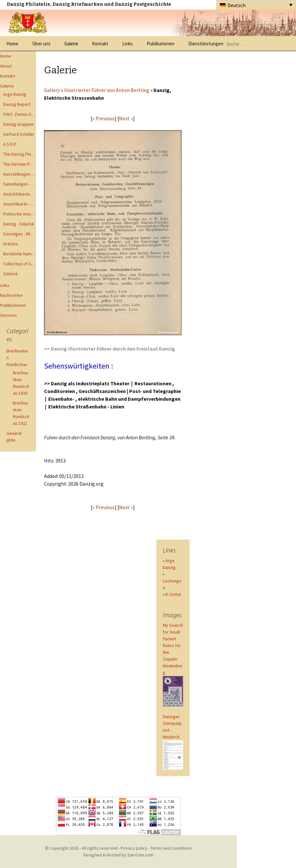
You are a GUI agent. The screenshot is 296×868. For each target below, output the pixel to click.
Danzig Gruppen (18, 124)
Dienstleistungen (206, 44)
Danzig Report (17, 104)
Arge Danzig (15, 94)
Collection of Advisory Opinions (20, 264)
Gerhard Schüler (19, 134)
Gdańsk (11, 274)
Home (12, 44)
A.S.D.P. (10, 144)
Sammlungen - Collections (20, 184)
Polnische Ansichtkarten (20, 214)
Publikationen (161, 44)
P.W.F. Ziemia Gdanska (20, 114)
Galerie (71, 44)
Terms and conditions (171, 848)
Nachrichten (11, 295)
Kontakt (100, 44)
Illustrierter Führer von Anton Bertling (107, 90)
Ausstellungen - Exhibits (20, 174)
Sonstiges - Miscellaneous (20, 234)
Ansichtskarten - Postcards (20, 194)
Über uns (41, 44)
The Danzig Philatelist (20, 154)
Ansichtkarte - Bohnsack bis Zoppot (20, 204)
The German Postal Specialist (20, 164)
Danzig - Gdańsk (19, 224)
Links (128, 44)
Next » (126, 118)
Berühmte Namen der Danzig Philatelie (20, 254)
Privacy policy (134, 848)
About (6, 66)
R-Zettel (173, 594)
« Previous (103, 118)
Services (9, 315)
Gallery (52, 90)
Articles (11, 244)
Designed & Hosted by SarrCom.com (118, 855)
